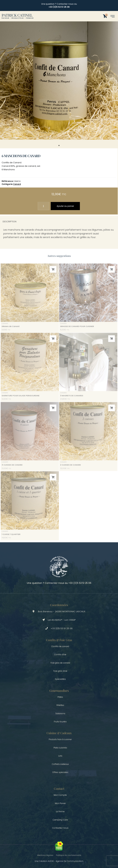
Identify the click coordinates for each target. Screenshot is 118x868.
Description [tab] (10, 224)
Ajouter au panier (65, 206)
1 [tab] (59, 145)
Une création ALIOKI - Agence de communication (59, 861)
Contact (59, 789)
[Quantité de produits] (43, 206)
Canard (17, 184)
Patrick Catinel (17, 15)
